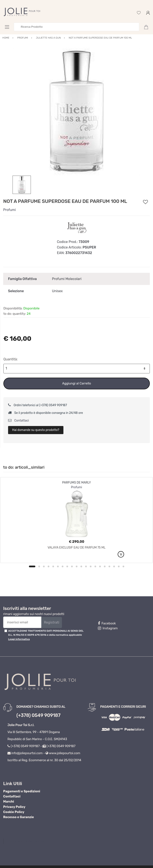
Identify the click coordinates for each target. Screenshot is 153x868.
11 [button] (81, 566)
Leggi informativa (19, 639)
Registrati (51, 622)
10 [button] (77, 566)
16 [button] (105, 566)
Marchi (9, 802)
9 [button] (72, 566)
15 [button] (100, 566)
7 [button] (63, 566)
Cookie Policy (14, 812)
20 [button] (123, 566)
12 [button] (86, 566)
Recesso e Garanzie (19, 817)
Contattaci (19, 421)
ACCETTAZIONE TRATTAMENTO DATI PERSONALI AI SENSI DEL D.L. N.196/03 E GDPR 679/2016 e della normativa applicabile (46, 635)
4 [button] (49, 566)
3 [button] (44, 566)
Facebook (107, 623)
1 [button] (32, 566)
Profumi (9, 210)
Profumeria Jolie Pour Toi (26, 841)
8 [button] (67, 566)
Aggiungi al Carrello (76, 383)
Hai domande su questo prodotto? (36, 430)
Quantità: (11, 359)
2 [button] (39, 566)
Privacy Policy (14, 807)
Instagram (108, 628)
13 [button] (91, 566)
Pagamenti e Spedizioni (22, 791)
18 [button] (114, 566)
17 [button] (109, 566)
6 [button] (58, 566)
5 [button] (53, 566)
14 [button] (95, 566)
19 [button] (119, 566)
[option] (76, 112)
